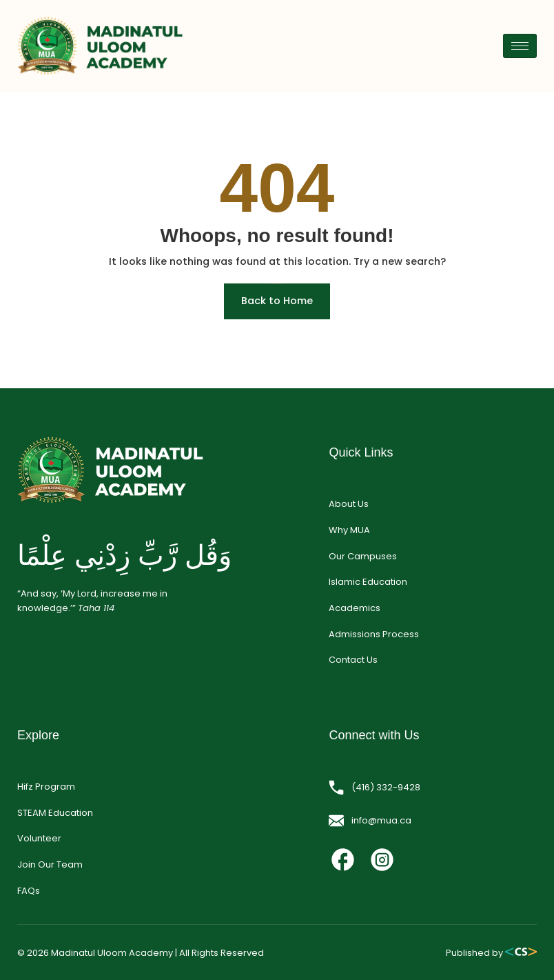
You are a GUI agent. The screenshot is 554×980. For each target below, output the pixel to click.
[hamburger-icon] (520, 46)
